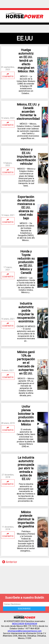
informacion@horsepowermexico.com (25, 631)
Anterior (10, 562)
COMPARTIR (8, 75)
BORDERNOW (31, 624)
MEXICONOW (18, 624)
